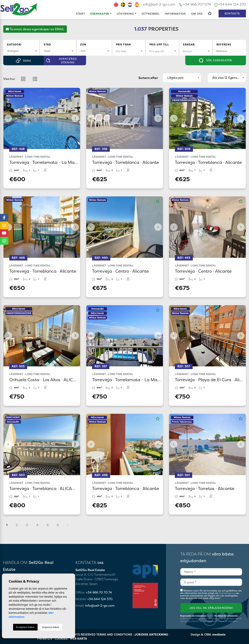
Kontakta (232, 13)
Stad (47, 44)
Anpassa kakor (51, 627)
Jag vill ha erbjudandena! (211, 608)
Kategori (14, 44)
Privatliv (45, 639)
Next (75, 118)
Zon (83, 44)
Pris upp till (159, 44)
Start (81, 14)
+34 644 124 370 (230, 4)
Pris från (124, 44)
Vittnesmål (151, 14)
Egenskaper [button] (100, 14)
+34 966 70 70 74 (99, 592)
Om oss (197, 14)
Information (175, 14)
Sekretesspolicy (228, 593)
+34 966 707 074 (195, 4)
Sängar (189, 44)
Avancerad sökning (62, 60)
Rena (23, 60)
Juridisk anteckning (151, 634)
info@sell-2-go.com (159, 4)
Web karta (78, 639)
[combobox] (21, 51)
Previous (8, 118)
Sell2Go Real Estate (19, 9)
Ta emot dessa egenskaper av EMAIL (35, 29)
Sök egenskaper (216, 60)
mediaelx (219, 634)
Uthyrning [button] (125, 14)
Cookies (61, 639)
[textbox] (21, 51)
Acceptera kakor (25, 627)
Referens (224, 44)
